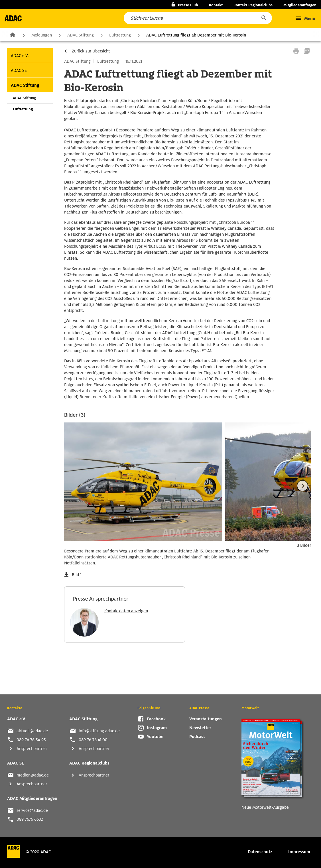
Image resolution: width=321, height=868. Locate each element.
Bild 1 (77, 575)
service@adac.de (32, 810)
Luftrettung (120, 35)
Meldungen (42, 35)
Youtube (155, 737)
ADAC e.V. (20, 56)
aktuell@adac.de (32, 731)
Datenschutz (260, 852)
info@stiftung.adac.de (99, 731)
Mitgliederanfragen (300, 5)
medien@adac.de (33, 775)
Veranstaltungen (206, 719)
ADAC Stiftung (81, 35)
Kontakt (216, 5)
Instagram (157, 728)
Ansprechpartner (32, 749)
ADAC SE (19, 70)
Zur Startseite (13, 35)
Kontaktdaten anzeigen (126, 611)
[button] (264, 18)
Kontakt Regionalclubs (253, 5)
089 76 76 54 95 (31, 740)
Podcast (197, 737)
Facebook (156, 719)
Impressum (299, 852)
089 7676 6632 (30, 819)
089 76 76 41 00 (93, 740)
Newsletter (200, 728)
